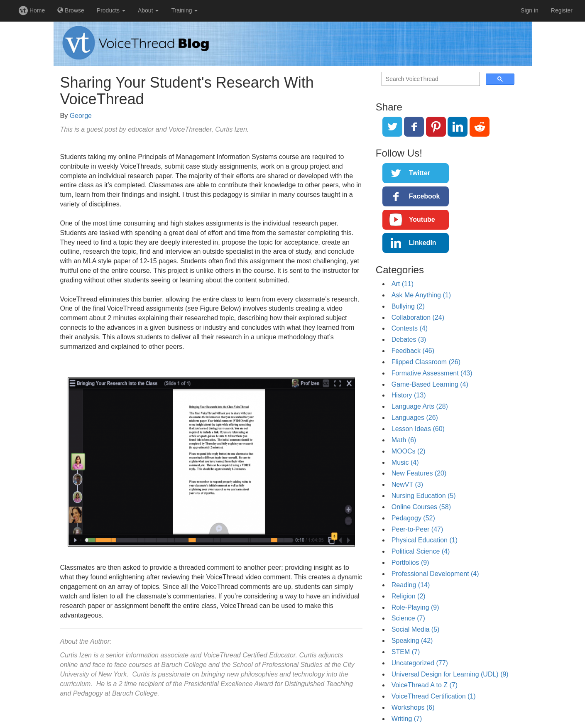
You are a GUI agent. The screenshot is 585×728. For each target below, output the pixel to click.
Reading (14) (411, 585)
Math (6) (404, 440)
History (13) (409, 395)
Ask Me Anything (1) (421, 295)
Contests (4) (410, 328)
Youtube (422, 219)
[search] (430, 79)
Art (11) (403, 284)
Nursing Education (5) (424, 496)
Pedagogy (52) (413, 518)
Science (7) (408, 618)
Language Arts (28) (420, 406)
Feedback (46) (413, 351)
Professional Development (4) (435, 574)
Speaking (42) (412, 641)
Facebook (425, 196)
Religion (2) (409, 596)
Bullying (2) (408, 306)
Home (32, 10)
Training (184, 10)
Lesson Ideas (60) (418, 429)
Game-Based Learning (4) (430, 384)
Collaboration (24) (418, 317)
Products (111, 10)
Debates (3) (409, 339)
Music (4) (405, 462)
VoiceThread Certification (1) (434, 696)
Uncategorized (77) (420, 663)
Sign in (530, 10)
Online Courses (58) (421, 507)
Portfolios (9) (410, 563)
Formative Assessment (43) (432, 373)
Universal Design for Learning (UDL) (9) (450, 674)
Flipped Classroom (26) (426, 362)
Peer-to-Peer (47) (417, 529)
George (81, 116)
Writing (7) (407, 719)
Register (562, 10)
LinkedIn (423, 243)
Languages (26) (415, 418)
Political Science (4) (421, 551)
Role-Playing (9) (415, 607)
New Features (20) (419, 473)
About (148, 10)
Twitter (420, 173)
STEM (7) (406, 652)
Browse (71, 10)
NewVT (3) (407, 484)
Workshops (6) (413, 707)
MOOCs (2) (409, 451)
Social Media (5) (416, 629)
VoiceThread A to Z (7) (425, 685)
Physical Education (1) (425, 540)
